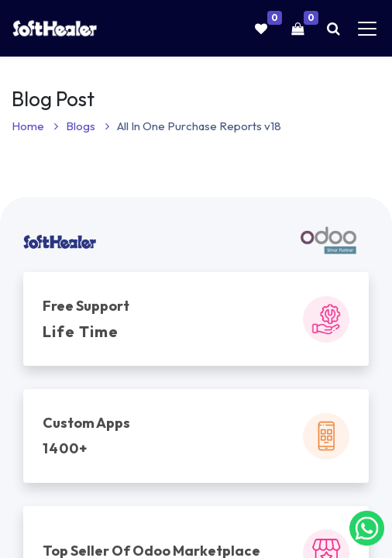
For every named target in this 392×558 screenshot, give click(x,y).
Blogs (88, 126)
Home (35, 126)
